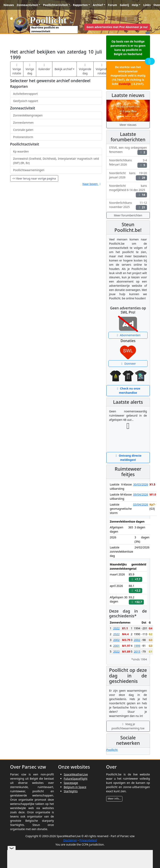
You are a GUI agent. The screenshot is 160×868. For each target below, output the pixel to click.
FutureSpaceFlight (76, 779)
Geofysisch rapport (26, 101)
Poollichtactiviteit (55, 5)
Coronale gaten (23, 130)
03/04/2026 (141, 504)
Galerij (124, 5)
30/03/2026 (141, 484)
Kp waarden (21, 151)
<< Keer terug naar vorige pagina (34, 178)
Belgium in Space (75, 787)
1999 (137, 646)
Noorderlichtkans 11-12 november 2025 (128, 205)
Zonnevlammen (23, 123)
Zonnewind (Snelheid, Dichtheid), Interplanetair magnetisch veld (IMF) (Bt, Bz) (56, 161)
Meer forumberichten (128, 215)
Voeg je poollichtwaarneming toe (128, 726)
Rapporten (80, 5)
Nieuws (9, 5)
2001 (116, 646)
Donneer (128, 364)
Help (135, 5)
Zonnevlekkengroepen (28, 115)
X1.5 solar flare (128, 111)
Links (147, 5)
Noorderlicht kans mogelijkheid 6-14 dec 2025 (128, 190)
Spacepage (71, 783)
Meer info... (114, 799)
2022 (116, 628)
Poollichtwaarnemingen (29, 170)
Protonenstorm (23, 137)
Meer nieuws (128, 125)
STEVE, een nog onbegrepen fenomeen (128, 150)
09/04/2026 (141, 494)
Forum (112, 5)
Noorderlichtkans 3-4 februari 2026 (128, 163)
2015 (137, 652)
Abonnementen (128, 335)
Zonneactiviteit (27, 5)
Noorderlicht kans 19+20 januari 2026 (128, 176)
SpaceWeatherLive (76, 774)
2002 (116, 640)
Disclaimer (70, 840)
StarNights (71, 791)
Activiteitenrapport (25, 94)
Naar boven (92, 184)
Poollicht (112, 750)
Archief (98, 5)
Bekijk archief (63, 69)
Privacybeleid (88, 840)
